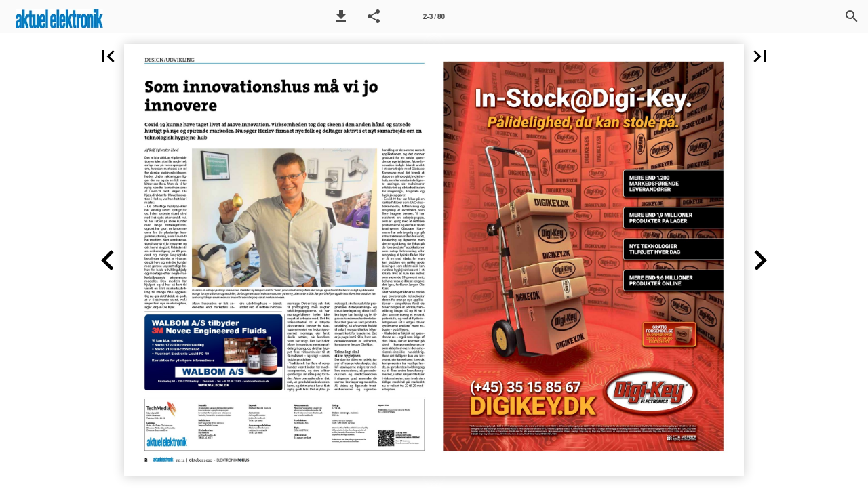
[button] (341, 16)
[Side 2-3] (434, 16)
